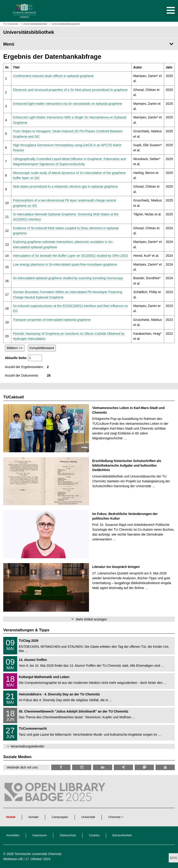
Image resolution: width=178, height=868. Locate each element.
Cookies (94, 835)
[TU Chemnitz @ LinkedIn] (103, 767)
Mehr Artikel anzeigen (91, 619)
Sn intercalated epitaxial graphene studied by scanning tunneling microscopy (68, 278)
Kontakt (33, 817)
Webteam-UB (13, 859)
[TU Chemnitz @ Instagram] (82, 767)
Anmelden (13, 835)
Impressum (40, 835)
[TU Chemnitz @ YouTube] (165, 767)
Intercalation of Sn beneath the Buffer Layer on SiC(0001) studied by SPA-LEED (71, 256)
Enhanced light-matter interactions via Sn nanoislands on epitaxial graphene (68, 104)
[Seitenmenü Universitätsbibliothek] (89, 44)
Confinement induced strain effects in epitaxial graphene (53, 76)
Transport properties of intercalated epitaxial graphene (52, 320)
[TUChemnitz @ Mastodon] (144, 767)
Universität (88, 817)
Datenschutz (68, 835)
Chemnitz (114, 817)
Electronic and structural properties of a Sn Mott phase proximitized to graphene (70, 90)
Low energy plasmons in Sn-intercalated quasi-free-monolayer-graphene (65, 264)
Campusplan (60, 817)
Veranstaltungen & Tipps (26, 630)
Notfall (11, 817)
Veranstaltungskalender (27, 746)
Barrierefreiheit (122, 835)
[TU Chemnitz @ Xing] (123, 767)
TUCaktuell (14, 397)
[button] (166, 11)
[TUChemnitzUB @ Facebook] (61, 767)
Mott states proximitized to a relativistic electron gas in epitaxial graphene (65, 186)
